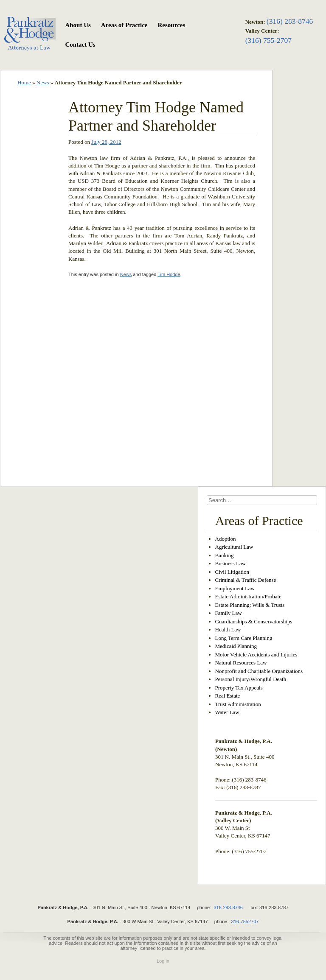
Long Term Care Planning (244, 638)
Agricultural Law (234, 547)
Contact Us (80, 45)
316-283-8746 (228, 907)
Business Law (231, 563)
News (43, 82)
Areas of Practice (124, 25)
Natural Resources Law (241, 663)
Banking (225, 555)
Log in (163, 961)
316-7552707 (245, 921)
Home (24, 82)
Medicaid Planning (236, 646)
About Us (78, 25)
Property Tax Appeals (239, 688)
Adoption (226, 539)
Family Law (229, 613)
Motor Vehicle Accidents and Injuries (256, 655)
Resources (172, 25)
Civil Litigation (232, 572)
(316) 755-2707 (268, 40)
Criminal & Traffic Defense (246, 580)
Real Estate (228, 696)
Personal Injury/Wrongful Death (251, 679)
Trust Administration (238, 704)
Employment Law (235, 588)
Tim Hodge (169, 274)
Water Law (227, 712)
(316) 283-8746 (290, 21)
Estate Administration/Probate (248, 596)
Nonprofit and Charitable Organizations (259, 671)
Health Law (228, 630)
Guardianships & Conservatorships (254, 621)
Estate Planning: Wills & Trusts (250, 605)
